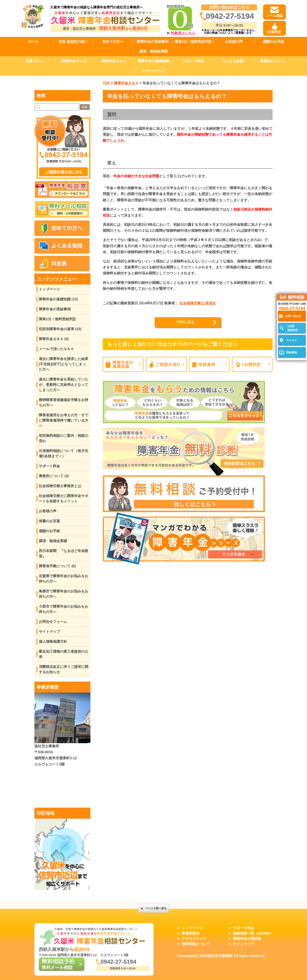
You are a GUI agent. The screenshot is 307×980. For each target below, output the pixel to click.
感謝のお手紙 (273, 42)
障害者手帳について (57, 566)
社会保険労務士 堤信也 (198, 303)
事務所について (273, 61)
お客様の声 (234, 42)
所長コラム (34, 61)
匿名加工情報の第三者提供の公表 (64, 654)
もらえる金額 (233, 61)
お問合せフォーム (53, 622)
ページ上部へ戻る (156, 908)
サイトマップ (49, 632)
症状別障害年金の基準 (60, 329)
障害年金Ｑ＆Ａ (114, 61)
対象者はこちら (183, 33)
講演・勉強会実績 (153, 51)
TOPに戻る (186, 322)
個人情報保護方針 (53, 642)
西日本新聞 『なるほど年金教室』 (64, 553)
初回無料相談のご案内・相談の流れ (64, 438)
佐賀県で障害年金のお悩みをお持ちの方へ (64, 579)
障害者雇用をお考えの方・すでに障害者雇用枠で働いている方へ (64, 420)
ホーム (34, 42)
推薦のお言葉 (49, 521)
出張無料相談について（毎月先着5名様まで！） (64, 453)
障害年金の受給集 (247, 939)
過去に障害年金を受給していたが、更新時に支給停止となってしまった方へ (64, 385)
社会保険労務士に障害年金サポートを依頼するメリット (64, 498)
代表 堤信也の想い (73, 42)
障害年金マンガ (74, 61)
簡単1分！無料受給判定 (193, 42)
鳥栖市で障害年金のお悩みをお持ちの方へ (64, 594)
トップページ (49, 289)
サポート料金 (193, 61)
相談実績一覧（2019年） (253, 933)
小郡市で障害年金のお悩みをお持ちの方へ (64, 609)
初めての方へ (113, 42)
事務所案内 (191, 933)
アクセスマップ (153, 71)
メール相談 (274, 16)
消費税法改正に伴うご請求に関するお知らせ (64, 669)
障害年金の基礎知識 (153, 61)
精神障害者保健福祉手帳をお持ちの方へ (64, 402)
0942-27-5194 (230, 16)
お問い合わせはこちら (229, 7)
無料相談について (196, 944)
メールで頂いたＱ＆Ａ (56, 349)
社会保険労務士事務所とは (60, 486)
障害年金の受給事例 (153, 42)
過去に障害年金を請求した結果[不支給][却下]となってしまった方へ (64, 364)
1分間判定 (274, 32)
